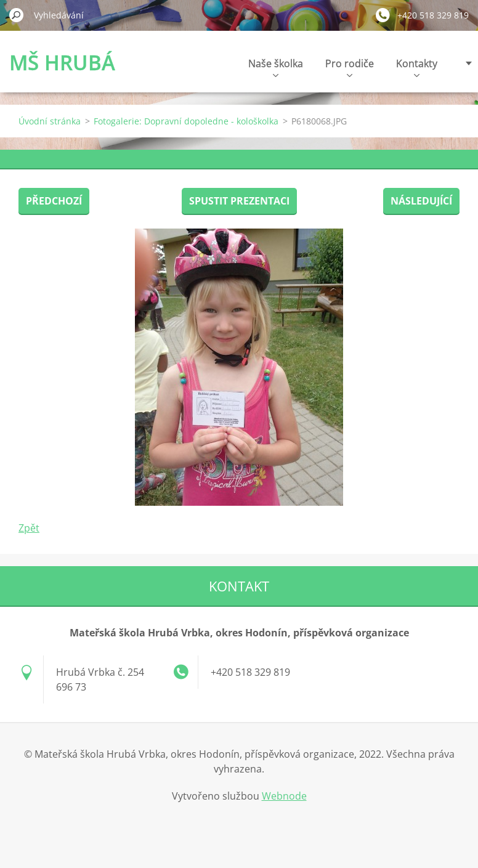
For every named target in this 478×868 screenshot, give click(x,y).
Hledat (17, 15)
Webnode (284, 796)
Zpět (29, 528)
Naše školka (276, 67)
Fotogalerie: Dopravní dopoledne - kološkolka (186, 121)
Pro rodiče (350, 67)
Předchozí (54, 201)
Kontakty (417, 67)
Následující (421, 201)
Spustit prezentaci (239, 201)
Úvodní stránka (50, 121)
